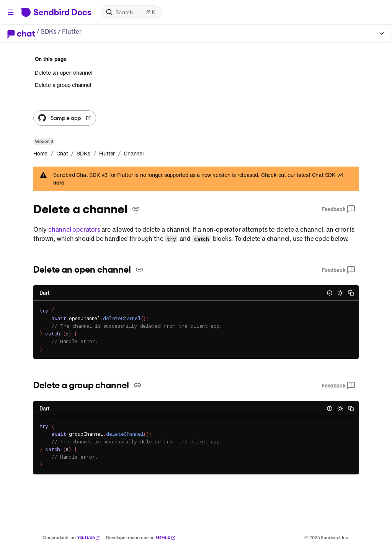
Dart (44, 293)
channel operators (74, 229)
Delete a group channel (63, 85)
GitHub (166, 537)
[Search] (131, 12)
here (59, 183)
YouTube (89, 537)
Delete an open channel (64, 73)
